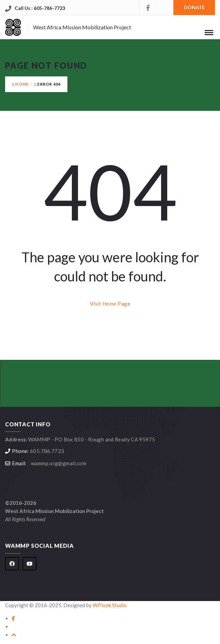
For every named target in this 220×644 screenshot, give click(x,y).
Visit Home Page (110, 304)
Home (22, 84)
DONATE (194, 7)
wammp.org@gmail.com (59, 463)
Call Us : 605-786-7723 (40, 8)
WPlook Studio (110, 605)
